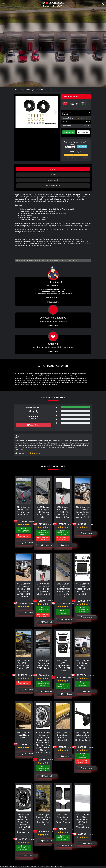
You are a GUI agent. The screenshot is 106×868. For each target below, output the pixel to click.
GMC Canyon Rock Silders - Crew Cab (24, 735)
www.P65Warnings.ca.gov (68, 260)
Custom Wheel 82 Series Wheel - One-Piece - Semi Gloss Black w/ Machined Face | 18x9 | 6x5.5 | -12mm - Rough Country (43, 743)
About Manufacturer (53, 186)
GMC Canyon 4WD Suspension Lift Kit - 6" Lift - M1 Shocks (63, 666)
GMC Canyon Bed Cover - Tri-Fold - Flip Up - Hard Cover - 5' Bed (63, 512)
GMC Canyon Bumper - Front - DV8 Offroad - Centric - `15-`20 (43, 820)
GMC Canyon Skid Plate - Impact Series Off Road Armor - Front (82, 512)
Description (53, 169)
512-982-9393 (68, 230)
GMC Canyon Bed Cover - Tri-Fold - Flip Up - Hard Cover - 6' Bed (43, 589)
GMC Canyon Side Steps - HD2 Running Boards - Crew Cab (43, 512)
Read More (53, 325)
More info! (86, 113)
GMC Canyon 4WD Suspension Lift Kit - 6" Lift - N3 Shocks (82, 589)
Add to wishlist (83, 132)
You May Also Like (53, 180)
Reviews (53, 175)
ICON (88, 122)
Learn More (82, 146)
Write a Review (34, 425)
